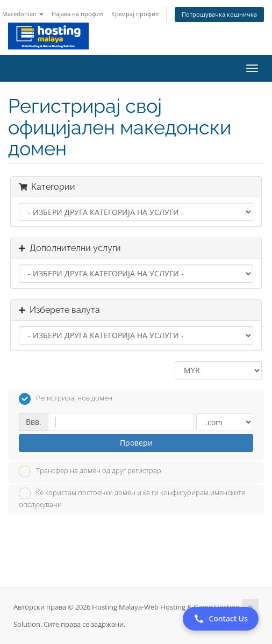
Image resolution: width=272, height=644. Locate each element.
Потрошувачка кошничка (219, 14)
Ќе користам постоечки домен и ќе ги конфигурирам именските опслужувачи (132, 498)
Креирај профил (135, 14)
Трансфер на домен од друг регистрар (90, 471)
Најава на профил (77, 14)
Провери (136, 443)
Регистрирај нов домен (66, 399)
